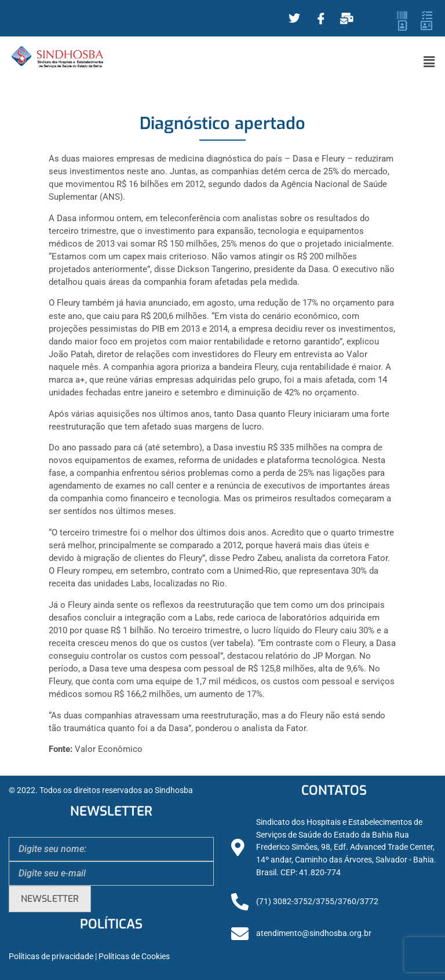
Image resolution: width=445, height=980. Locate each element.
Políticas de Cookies (134, 957)
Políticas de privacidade (51, 957)
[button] (429, 62)
